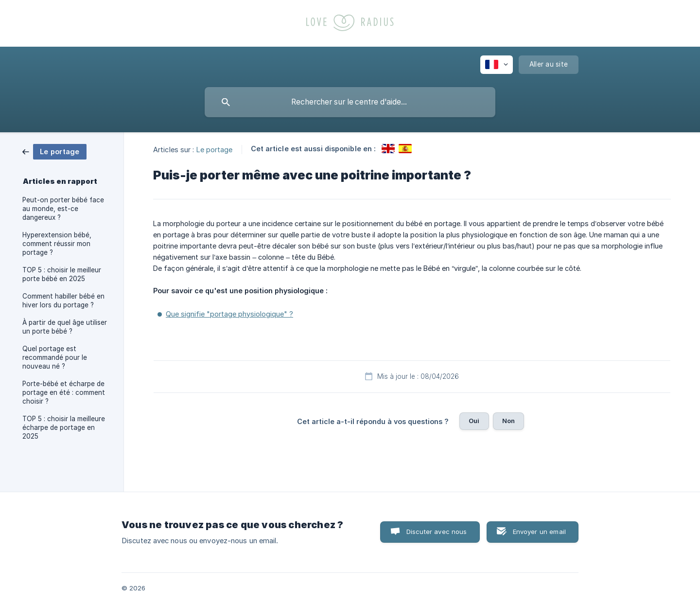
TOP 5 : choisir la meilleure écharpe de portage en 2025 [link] (64, 427)
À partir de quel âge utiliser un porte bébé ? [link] (65, 327)
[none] (497, 65)
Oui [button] (474, 421)
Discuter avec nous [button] (437, 532)
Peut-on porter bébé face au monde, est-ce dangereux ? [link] (63, 209)
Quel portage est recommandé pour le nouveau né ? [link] (55, 357)
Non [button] (508, 421)
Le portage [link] (215, 149)
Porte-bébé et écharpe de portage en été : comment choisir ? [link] (64, 392)
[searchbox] (350, 102)
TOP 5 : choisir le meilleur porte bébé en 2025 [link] (62, 274)
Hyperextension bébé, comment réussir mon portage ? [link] (57, 244)
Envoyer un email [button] (539, 532)
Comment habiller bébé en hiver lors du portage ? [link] (63, 301)
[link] (54, 151)
